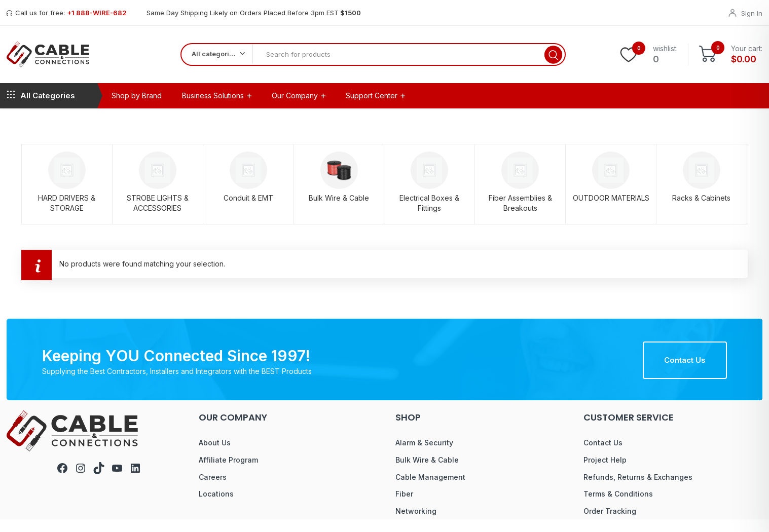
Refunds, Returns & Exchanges (638, 489)
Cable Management (430, 489)
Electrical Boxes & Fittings (429, 215)
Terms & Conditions (618, 506)
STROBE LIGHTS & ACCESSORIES (158, 215)
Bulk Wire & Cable (339, 210)
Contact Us (685, 372)
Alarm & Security (424, 455)
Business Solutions (213, 108)
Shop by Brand (137, 108)
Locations (216, 506)
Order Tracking (610, 523)
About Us (215, 455)
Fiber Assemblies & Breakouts (520, 215)
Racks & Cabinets (701, 210)
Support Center (372, 108)
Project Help (605, 472)
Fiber (404, 506)
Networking (416, 523)
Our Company (295, 108)
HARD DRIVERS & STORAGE (67, 215)
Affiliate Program (228, 472)
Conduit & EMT (248, 210)
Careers (213, 489)
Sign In (752, 13)
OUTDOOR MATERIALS (611, 210)
